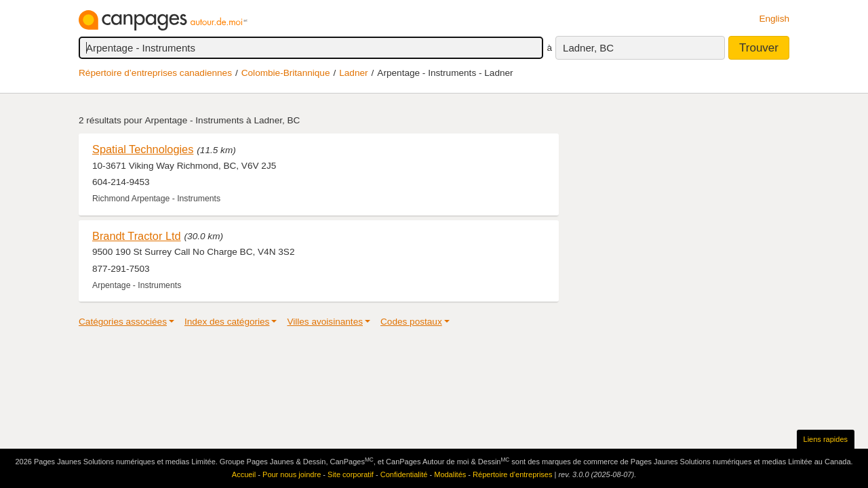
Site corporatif (351, 474)
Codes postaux (411, 322)
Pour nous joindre (292, 474)
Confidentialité (404, 474)
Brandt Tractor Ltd (137, 236)
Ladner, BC (588, 48)
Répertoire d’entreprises (512, 474)
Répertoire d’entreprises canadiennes (155, 73)
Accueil (244, 474)
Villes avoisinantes (325, 322)
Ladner (353, 73)
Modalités (450, 474)
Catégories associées (123, 322)
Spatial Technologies (143, 149)
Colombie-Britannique (286, 73)
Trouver (759, 48)
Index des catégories (227, 322)
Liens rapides (826, 439)
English (774, 19)
